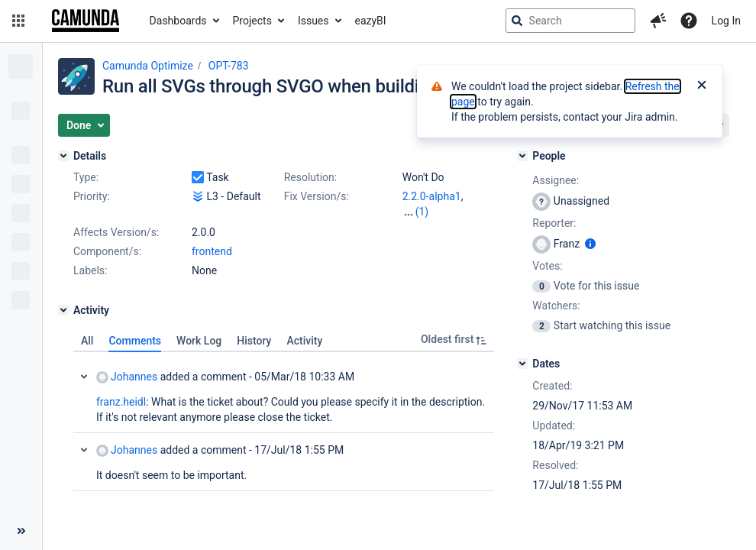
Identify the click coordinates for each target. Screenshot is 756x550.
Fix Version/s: (317, 196)
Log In (726, 21)
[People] (522, 156)
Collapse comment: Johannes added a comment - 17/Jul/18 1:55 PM (84, 450)
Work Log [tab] (199, 341)
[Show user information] (590, 244)
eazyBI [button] (371, 21)
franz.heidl (121, 402)
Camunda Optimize (148, 66)
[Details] (63, 156)
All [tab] (87, 341)
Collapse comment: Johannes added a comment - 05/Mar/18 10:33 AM (84, 377)
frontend (212, 251)
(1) (422, 212)
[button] (18, 21)
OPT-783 (229, 66)
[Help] (689, 21)
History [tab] (254, 341)
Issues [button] (313, 21)
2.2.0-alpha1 (432, 196)
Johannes (127, 377)
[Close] (702, 86)
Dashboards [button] (178, 21)
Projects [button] (252, 21)
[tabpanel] (284, 422)
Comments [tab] (135, 341)
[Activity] (63, 310)
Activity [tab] (304, 341)
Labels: (90, 270)
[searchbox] (570, 21)
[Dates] (522, 364)
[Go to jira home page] (86, 21)
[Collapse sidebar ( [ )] (21, 531)
